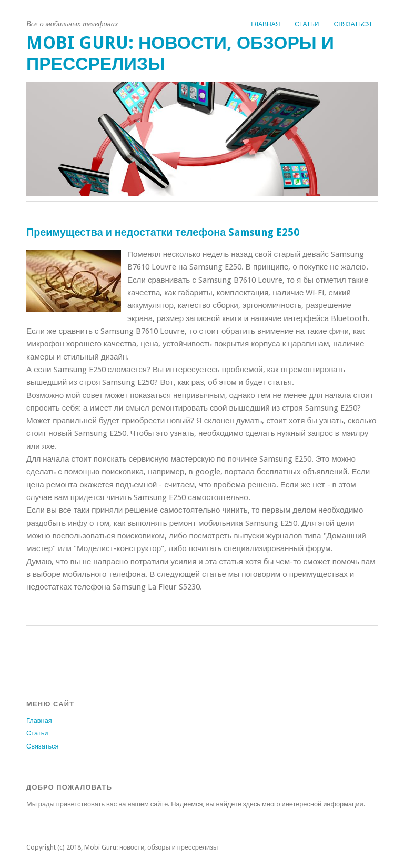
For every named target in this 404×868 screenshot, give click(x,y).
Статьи (307, 24)
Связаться (352, 24)
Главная (265, 24)
